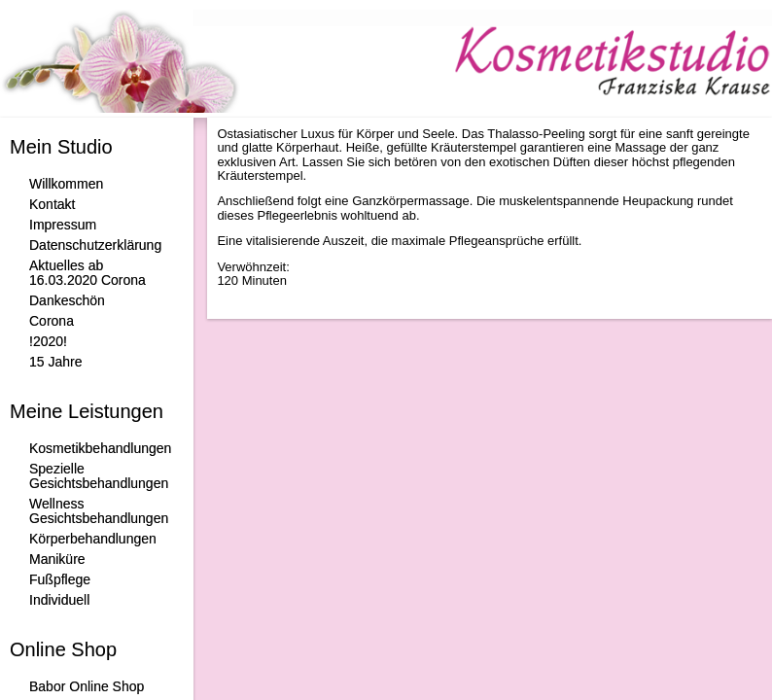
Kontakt (52, 204)
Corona (52, 321)
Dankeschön (67, 300)
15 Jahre (55, 362)
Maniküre (57, 559)
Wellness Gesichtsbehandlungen (99, 511)
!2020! (48, 341)
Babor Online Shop (87, 686)
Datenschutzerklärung (95, 245)
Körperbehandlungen (93, 539)
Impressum (63, 225)
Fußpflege (60, 579)
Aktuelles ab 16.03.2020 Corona (88, 273)
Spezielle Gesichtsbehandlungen (99, 476)
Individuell (59, 600)
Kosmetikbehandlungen (100, 448)
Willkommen (66, 184)
